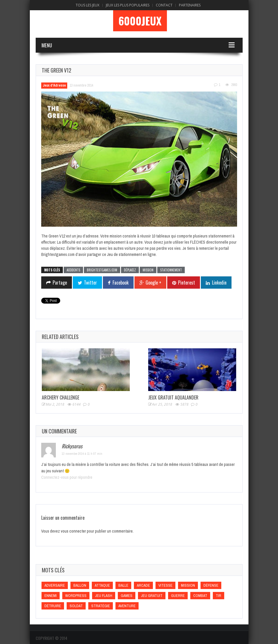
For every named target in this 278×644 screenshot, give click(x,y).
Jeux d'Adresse (54, 85)
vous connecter (73, 531)
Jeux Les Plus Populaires (128, 5)
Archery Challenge (61, 397)
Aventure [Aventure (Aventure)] (127, 606)
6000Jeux (140, 21)
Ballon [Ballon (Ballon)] (80, 585)
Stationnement (171, 270)
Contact (164, 5)
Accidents (73, 270)
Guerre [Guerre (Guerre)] (178, 596)
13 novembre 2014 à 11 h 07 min (82, 454)
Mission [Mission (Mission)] (188, 585)
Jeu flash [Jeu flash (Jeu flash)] (104, 596)
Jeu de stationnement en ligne (131, 254)
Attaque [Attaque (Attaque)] (102, 585)
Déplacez (130, 270)
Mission (148, 270)
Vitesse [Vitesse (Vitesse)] (165, 585)
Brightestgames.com (102, 270)
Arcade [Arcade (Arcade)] (143, 585)
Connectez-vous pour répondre (67, 477)
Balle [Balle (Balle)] (123, 585)
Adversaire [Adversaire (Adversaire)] (55, 585)
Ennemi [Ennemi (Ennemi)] (51, 596)
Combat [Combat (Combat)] (200, 596)
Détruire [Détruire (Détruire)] (53, 606)
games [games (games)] (127, 596)
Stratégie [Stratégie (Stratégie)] (101, 606)
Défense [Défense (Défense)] (211, 585)
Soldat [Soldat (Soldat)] (76, 606)
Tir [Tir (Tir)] (219, 596)
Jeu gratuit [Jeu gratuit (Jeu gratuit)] (152, 596)
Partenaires (190, 5)
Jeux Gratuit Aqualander (173, 397)
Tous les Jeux (88, 5)
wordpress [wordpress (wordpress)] (76, 596)
